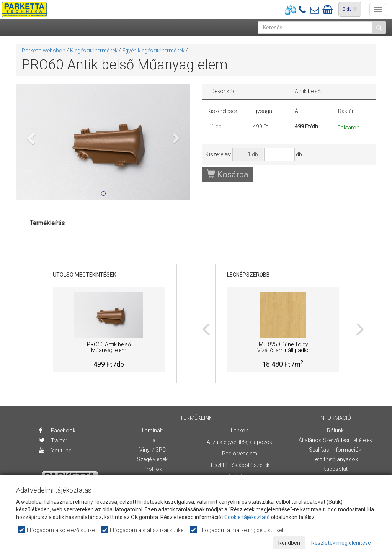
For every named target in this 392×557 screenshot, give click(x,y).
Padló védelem (240, 454)
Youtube (55, 451)
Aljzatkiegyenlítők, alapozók (239, 442)
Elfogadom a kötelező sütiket (57, 530)
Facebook (57, 431)
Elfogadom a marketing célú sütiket (237, 530)
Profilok (153, 469)
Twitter (53, 441)
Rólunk (335, 431)
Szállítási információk (335, 450)
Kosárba (228, 174)
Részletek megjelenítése (341, 543)
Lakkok (239, 431)
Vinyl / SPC (153, 450)
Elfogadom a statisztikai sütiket (143, 530)
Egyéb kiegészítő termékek (153, 51)
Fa (152, 440)
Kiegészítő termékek (94, 51)
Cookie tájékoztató (247, 517)
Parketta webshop (44, 51)
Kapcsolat (335, 469)
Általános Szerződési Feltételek (335, 440)
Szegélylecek (152, 459)
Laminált (152, 431)
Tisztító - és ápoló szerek (240, 465)
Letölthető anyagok (335, 459)
